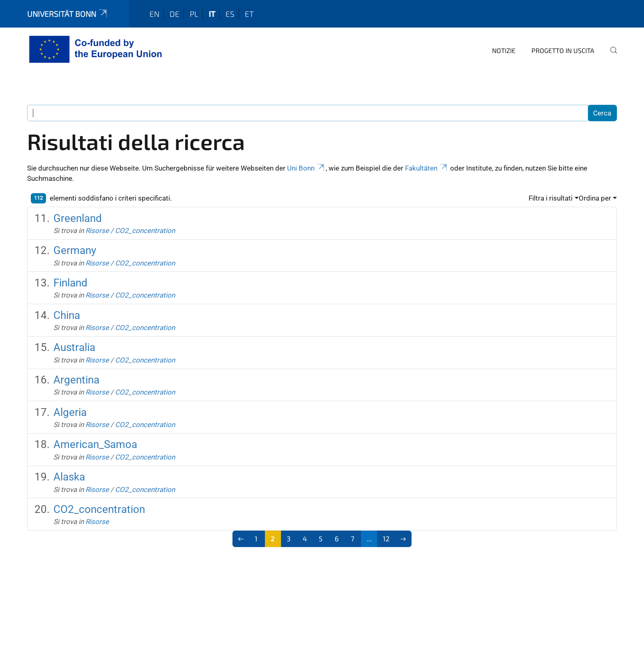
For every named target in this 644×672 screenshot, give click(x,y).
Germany (75, 250)
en (154, 14)
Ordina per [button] (595, 198)
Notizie (504, 50)
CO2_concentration (145, 231)
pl (194, 14)
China (67, 315)
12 (386, 538)
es (230, 14)
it (212, 14)
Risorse (97, 231)
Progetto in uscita (563, 50)
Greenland (78, 218)
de (175, 14)
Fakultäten (427, 168)
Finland (70, 283)
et (249, 14)
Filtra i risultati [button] (551, 198)
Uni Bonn (306, 168)
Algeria (70, 412)
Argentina (76, 380)
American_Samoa (95, 444)
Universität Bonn (68, 14)
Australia (74, 347)
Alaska (69, 477)
